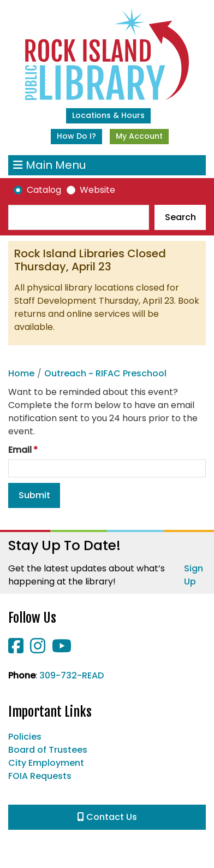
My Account (139, 136)
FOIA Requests (40, 776)
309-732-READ (72, 675)
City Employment (46, 763)
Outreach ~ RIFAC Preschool (105, 373)
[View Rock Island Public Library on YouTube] (62, 649)
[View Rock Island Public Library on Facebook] (17, 649)
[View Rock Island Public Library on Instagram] (39, 649)
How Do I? (76, 136)
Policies (25, 737)
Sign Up (194, 575)
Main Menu (49, 165)
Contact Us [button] (107, 817)
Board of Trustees (48, 750)
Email (20, 450)
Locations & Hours (108, 115)
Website (97, 190)
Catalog (44, 190)
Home (21, 373)
